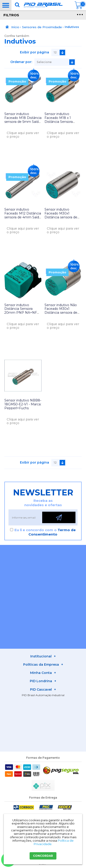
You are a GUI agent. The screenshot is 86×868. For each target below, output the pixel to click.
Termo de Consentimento (52, 532)
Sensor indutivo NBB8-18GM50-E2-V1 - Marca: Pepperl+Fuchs (23, 404)
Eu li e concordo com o (45, 532)
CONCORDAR (43, 856)
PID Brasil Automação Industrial (43, 695)
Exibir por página (35, 52)
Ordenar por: (21, 62)
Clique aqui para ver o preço (23, 135)
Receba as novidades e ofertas (43, 503)
